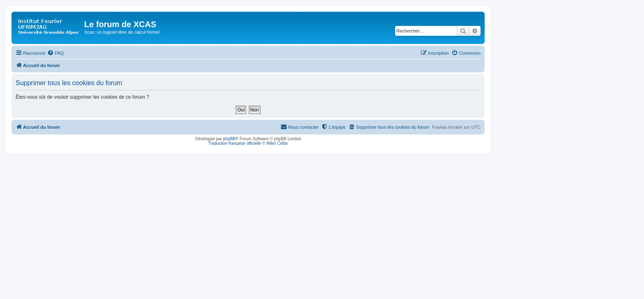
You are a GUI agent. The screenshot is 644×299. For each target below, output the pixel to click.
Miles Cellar (277, 143)
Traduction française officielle (235, 143)
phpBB (229, 139)
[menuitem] (55, 53)
